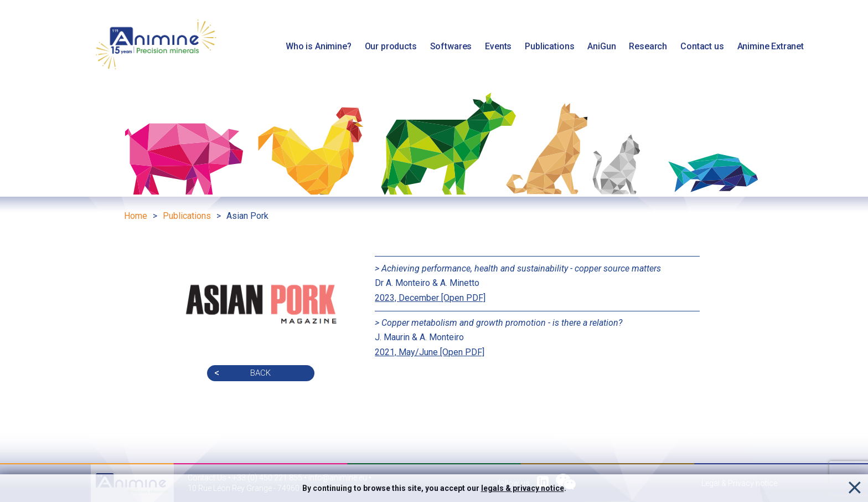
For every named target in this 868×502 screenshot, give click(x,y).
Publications (549, 46)
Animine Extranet (771, 46)
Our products (391, 46)
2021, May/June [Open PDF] (430, 352)
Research (648, 46)
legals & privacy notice (523, 488)
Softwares (451, 46)
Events (498, 46)
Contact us (702, 46)
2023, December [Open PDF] (430, 298)
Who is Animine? (319, 46)
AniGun (601, 46)
